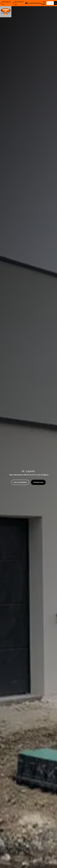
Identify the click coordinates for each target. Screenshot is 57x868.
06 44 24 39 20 (19, 3)
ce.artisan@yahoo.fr (35, 3)
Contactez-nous (38, 482)
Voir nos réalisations (20, 482)
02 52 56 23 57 (6, 3)
